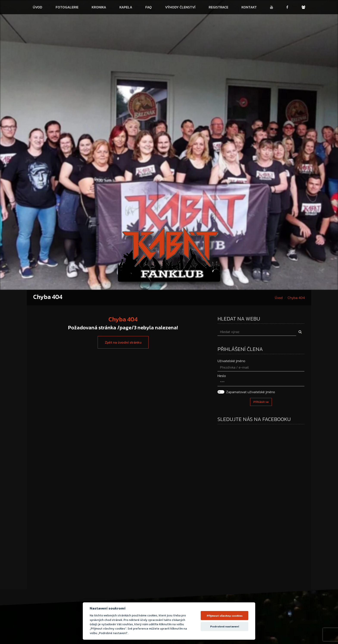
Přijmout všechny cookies (225, 616)
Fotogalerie (67, 7)
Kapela (126, 7)
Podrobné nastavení (225, 626)
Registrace (218, 7)
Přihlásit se (261, 402)
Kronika (99, 7)
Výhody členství (180, 7)
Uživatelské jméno (231, 361)
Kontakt (249, 7)
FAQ (149, 7)
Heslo (222, 376)
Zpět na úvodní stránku (123, 342)
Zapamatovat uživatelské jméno (251, 392)
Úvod (38, 7)
